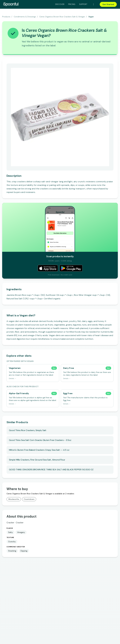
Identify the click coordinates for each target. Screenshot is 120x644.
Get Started (108, 4)
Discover (60, 4)
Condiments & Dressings (25, 17)
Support (83, 4)
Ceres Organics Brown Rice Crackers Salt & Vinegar (62, 17)
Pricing (72, 4)
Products (6, 17)
